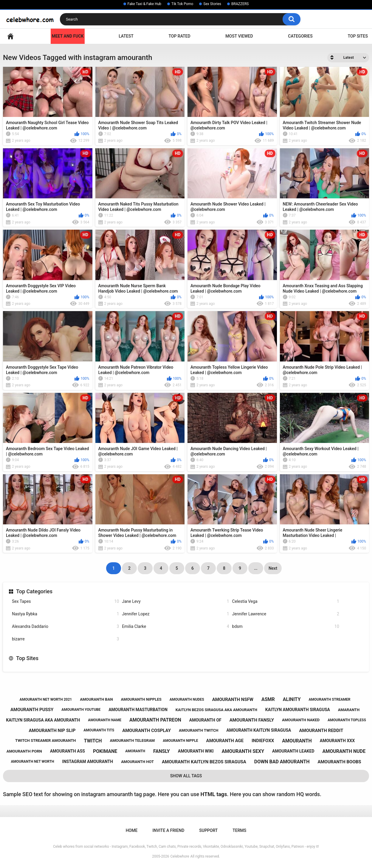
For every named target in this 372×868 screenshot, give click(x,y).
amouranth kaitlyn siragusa (259, 730)
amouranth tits (99, 730)
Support (208, 830)
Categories (300, 36)
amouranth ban (96, 699)
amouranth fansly (252, 720)
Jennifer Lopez (175, 614)
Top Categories (34, 591)
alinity (292, 699)
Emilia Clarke (175, 627)
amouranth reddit (321, 730)
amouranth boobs (339, 762)
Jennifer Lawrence (286, 614)
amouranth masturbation (138, 710)
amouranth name (105, 720)
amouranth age (225, 741)
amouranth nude (344, 751)
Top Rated (179, 36)
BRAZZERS (240, 4)
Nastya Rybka (65, 614)
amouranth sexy (243, 751)
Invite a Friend (168, 830)
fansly (162, 751)
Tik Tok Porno (182, 4)
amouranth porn (24, 751)
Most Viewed (239, 36)
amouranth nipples (141, 699)
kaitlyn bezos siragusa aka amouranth (216, 710)
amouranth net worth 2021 (46, 699)
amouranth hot (137, 762)
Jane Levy (175, 601)
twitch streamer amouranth (46, 740)
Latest (126, 36)
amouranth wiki (196, 751)
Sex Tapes (65, 601)
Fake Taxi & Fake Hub (145, 4)
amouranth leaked (293, 751)
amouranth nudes (187, 699)
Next (273, 568)
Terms (239, 830)
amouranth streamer (330, 699)
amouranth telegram (132, 740)
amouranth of (205, 720)
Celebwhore (180, 856)
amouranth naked (301, 720)
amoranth (135, 751)
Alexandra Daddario (65, 627)
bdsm (286, 627)
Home (10, 36)
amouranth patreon (155, 720)
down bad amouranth (282, 762)
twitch (93, 741)
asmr (268, 699)
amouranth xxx (337, 741)
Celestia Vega (286, 601)
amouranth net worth (32, 762)
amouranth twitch (199, 730)
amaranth (349, 710)
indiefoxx (263, 741)
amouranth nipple (180, 741)
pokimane (105, 751)
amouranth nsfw (233, 699)
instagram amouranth (88, 762)
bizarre (65, 639)
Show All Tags (186, 776)
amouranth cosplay (147, 730)
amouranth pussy (32, 710)
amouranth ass (68, 751)
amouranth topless (347, 720)
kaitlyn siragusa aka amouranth (43, 720)
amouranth (297, 741)
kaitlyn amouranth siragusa (298, 710)
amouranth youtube (81, 710)
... (256, 568)
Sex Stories (212, 4)
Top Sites (358, 36)
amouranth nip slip (52, 730)
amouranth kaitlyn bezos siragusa (204, 762)
